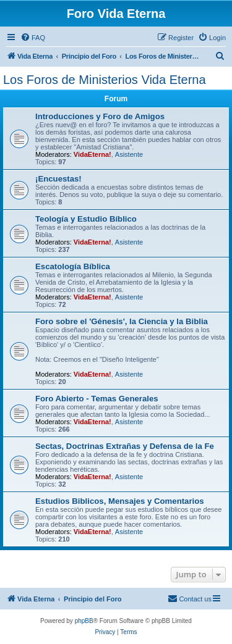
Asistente (129, 154)
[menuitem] (33, 38)
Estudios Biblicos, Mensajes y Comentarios (120, 501)
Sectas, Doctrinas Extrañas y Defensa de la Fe (125, 446)
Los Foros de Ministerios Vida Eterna (105, 80)
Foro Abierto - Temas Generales (97, 399)
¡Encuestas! (58, 179)
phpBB (84, 621)
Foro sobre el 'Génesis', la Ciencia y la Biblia (122, 321)
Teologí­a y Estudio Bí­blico (86, 219)
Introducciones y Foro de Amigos (100, 116)
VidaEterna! (92, 154)
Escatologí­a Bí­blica (73, 266)
